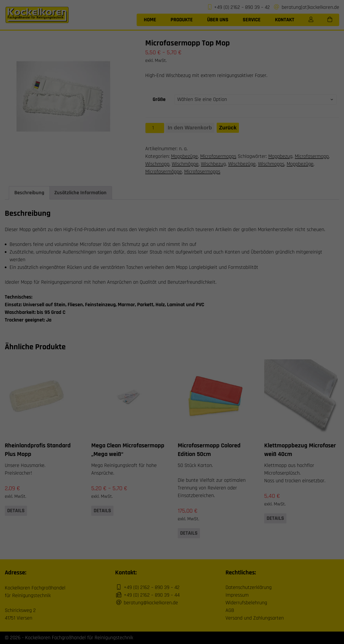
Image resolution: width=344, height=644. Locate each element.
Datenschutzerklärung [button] (173, 127)
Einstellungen (101, 74)
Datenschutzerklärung (99, 69)
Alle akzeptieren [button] (126, 85)
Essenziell (187, 11)
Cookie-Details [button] (153, 127)
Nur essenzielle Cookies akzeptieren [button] (172, 99)
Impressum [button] (192, 127)
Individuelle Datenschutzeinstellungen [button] (172, 113)
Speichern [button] (218, 85)
